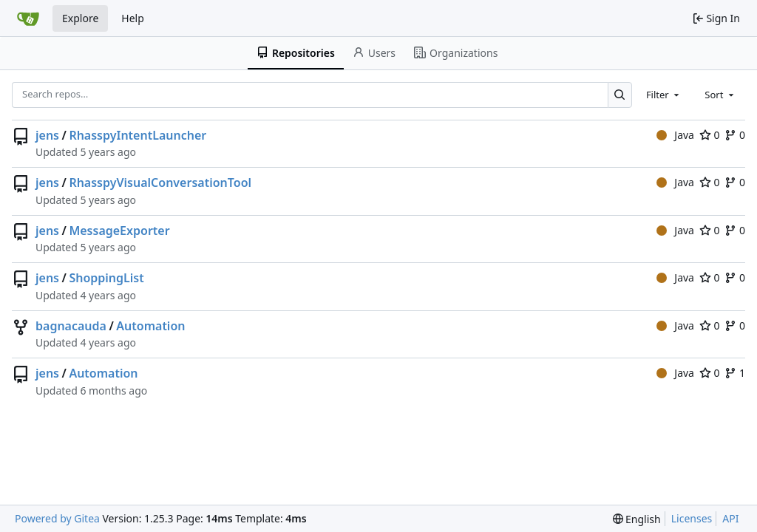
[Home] (28, 18)
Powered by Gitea (57, 518)
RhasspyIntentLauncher (138, 135)
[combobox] (664, 95)
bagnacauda (71, 326)
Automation (150, 326)
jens (47, 135)
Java (675, 135)
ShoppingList (106, 278)
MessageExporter (119, 231)
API (730, 518)
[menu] (637, 519)
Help (133, 18)
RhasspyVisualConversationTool (160, 183)
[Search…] (620, 95)
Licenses (692, 518)
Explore (80, 18)
